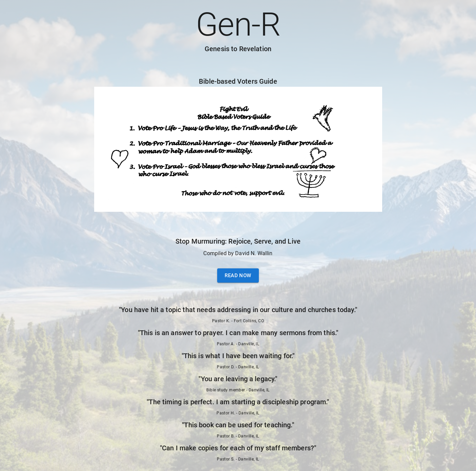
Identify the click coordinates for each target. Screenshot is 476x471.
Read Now (238, 275)
